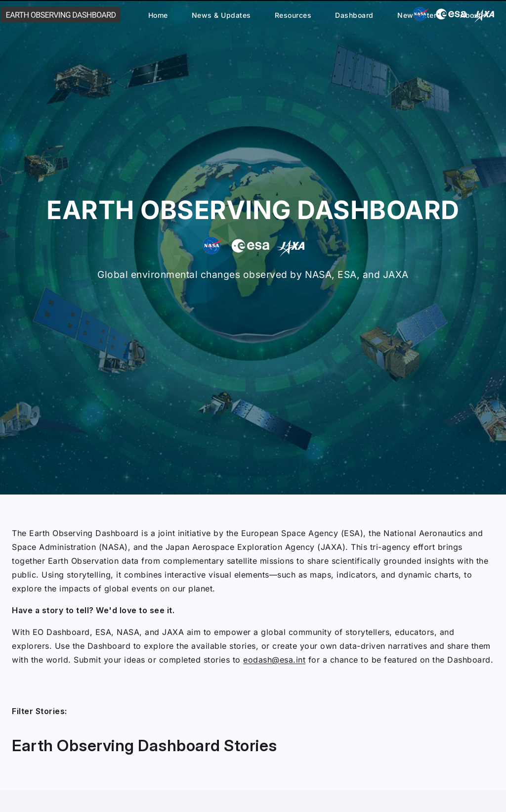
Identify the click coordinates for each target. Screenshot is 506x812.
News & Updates (221, 15)
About (471, 15)
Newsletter (417, 15)
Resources (293, 15)
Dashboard (354, 15)
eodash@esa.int (274, 660)
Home (158, 15)
